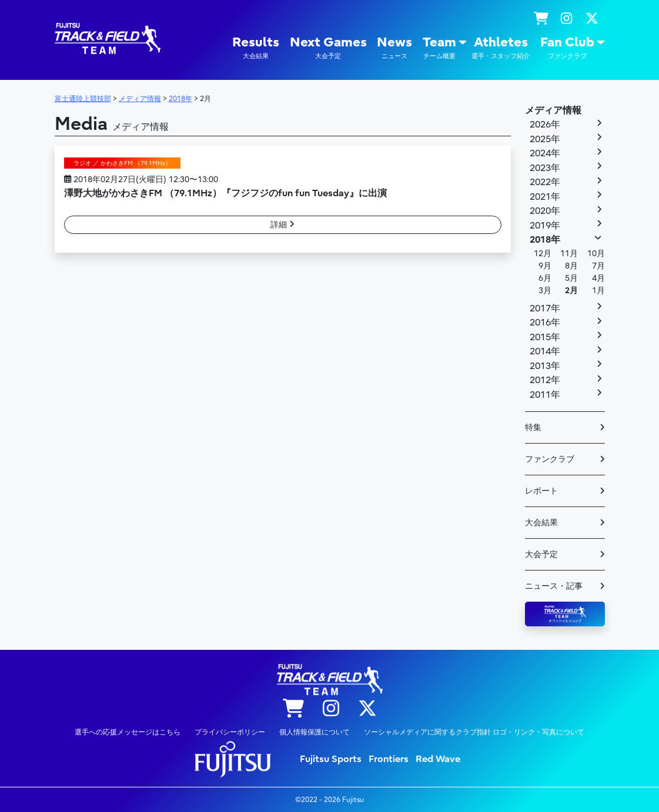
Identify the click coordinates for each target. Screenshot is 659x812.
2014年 (545, 351)
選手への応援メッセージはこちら (128, 732)
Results (256, 48)
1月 (598, 291)
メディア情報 (553, 110)
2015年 (545, 337)
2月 (571, 291)
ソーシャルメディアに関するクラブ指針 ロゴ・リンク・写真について (474, 732)
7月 (598, 266)
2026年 (545, 125)
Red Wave (438, 759)
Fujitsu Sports (331, 759)
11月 (569, 254)
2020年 (545, 211)
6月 (545, 278)
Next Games (328, 48)
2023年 (545, 168)
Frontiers (389, 759)
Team (439, 48)
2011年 (545, 395)
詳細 (282, 225)
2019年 (545, 226)
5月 (571, 278)
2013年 (545, 366)
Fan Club (567, 48)
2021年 (545, 197)
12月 (543, 254)
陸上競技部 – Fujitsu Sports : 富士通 (108, 38)
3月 (545, 291)
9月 (545, 266)
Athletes (501, 48)
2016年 (545, 323)
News (394, 48)
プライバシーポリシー (230, 732)
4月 (598, 278)
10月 (596, 254)
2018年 (545, 240)
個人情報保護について (315, 732)
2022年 (545, 182)
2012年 (545, 380)
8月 (571, 266)
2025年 (545, 139)
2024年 (545, 153)
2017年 (545, 308)
